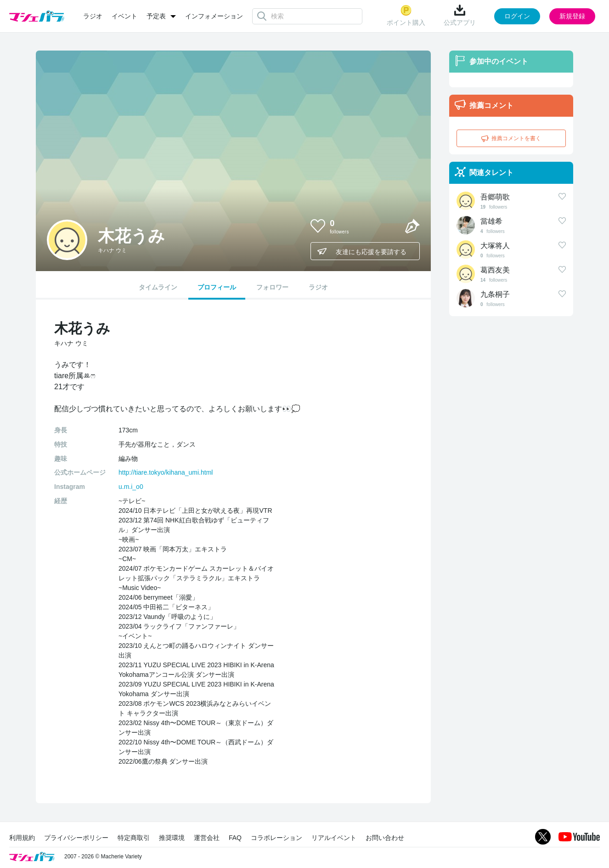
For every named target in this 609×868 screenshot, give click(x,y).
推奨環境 (172, 838)
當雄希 (491, 221)
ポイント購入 (406, 15)
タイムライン (158, 287)
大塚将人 (495, 246)
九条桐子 (495, 294)
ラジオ (93, 16)
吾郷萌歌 (495, 197)
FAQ (235, 838)
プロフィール (217, 287)
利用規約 (22, 838)
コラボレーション (276, 838)
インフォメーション (214, 16)
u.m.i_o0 (131, 487)
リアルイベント (334, 838)
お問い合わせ (385, 838)
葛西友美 (495, 270)
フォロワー (272, 287)
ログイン (517, 16)
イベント (124, 16)
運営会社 (207, 838)
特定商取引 (134, 838)
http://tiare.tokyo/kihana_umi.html (166, 472)
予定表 (156, 16)
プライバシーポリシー (76, 838)
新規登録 (572, 16)
